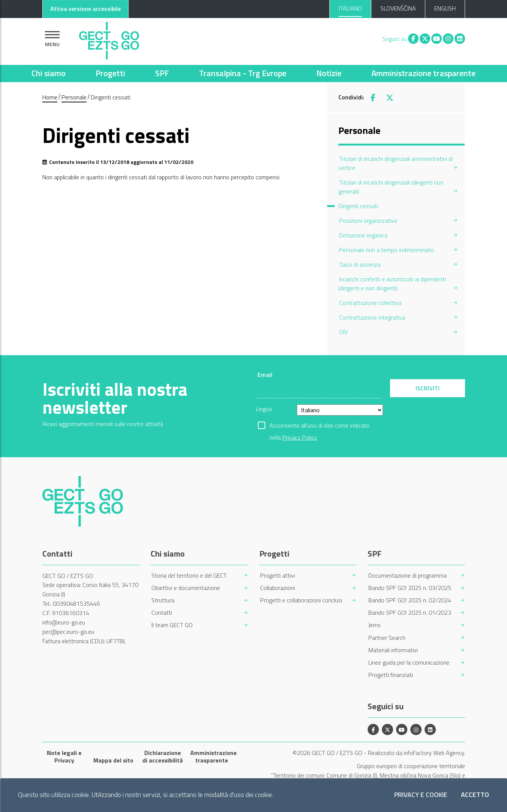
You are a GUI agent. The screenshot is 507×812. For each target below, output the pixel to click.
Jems (375, 625)
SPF (162, 73)
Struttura (163, 600)
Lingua (264, 409)
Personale (74, 97)
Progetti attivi (277, 576)
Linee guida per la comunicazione (409, 663)
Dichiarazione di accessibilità (163, 756)
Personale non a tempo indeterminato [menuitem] (387, 250)
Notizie (329, 73)
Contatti (162, 613)
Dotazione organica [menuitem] (363, 235)
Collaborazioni (277, 588)
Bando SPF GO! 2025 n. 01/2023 (410, 613)
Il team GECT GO (172, 625)
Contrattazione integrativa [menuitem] (372, 317)
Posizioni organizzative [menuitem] (368, 221)
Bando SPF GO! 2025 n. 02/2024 (410, 600)
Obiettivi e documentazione (186, 588)
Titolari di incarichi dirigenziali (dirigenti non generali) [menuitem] (391, 187)
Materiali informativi (393, 650)
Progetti (110, 73)
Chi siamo (49, 73)
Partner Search (387, 638)
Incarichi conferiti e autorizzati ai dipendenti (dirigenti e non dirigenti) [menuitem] (392, 284)
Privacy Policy (300, 437)
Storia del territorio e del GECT (189, 576)
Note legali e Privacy (64, 756)
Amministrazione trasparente (423, 73)
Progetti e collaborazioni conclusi (301, 600)
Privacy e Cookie (421, 795)
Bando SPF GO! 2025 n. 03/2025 (410, 588)
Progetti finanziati (391, 675)
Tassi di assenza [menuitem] (360, 264)
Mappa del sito (113, 760)
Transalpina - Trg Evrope (243, 73)
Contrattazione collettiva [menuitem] (370, 303)
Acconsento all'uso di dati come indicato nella (319, 426)
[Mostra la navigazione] (52, 39)
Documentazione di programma (408, 576)
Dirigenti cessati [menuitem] (358, 206)
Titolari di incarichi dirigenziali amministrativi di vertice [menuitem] (396, 163)
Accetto (475, 795)
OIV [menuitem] (343, 332)
